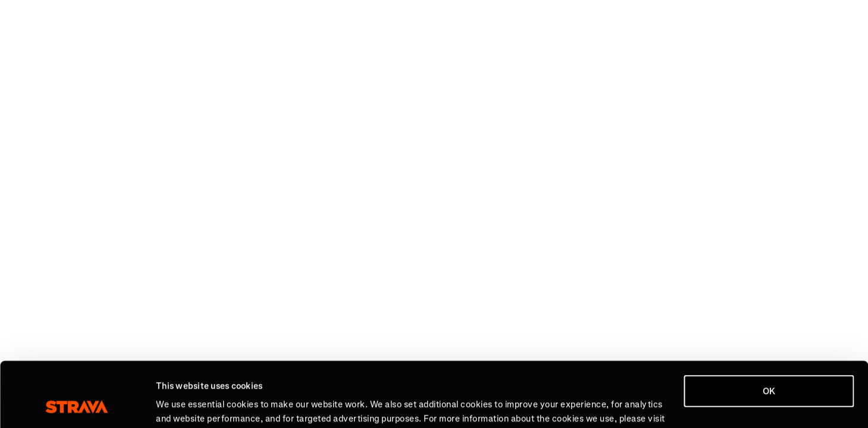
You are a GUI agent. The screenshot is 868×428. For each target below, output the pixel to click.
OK (769, 331)
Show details (182, 405)
